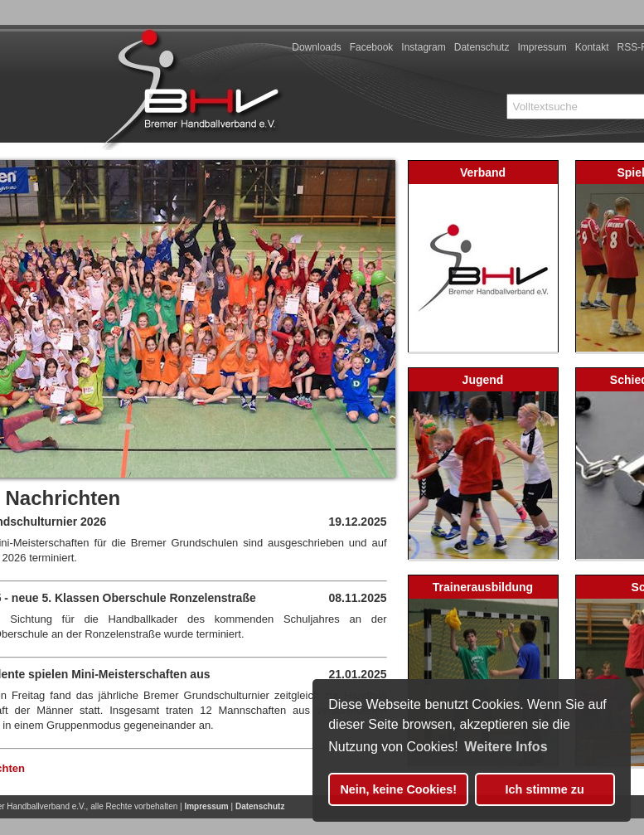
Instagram (423, 47)
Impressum (542, 47)
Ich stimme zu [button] (545, 789)
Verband (483, 172)
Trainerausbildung (483, 587)
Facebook (372, 47)
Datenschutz (482, 47)
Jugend (483, 380)
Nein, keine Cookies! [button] (398, 789)
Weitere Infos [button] (506, 747)
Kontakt (592, 47)
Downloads (316, 47)
